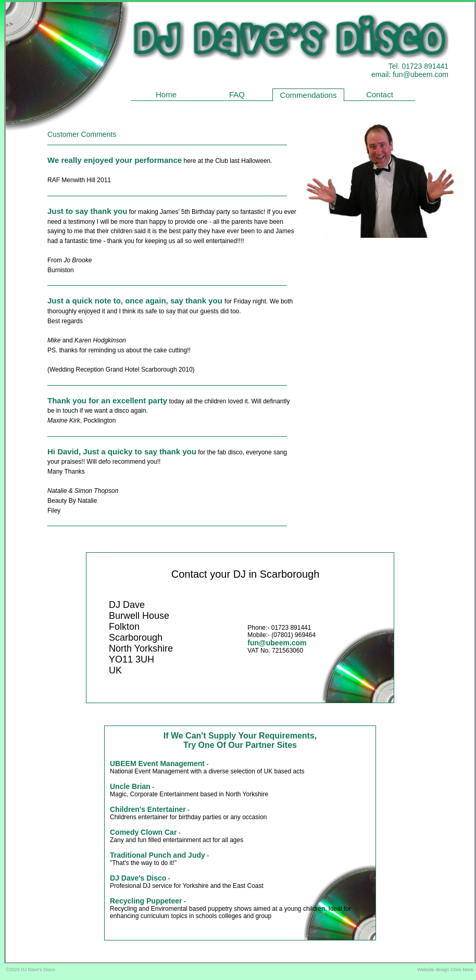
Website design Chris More (445, 970)
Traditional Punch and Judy (158, 855)
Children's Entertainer (148, 809)
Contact (380, 94)
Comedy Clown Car (143, 832)
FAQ (237, 94)
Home (166, 94)
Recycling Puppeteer (146, 901)
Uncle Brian (130, 786)
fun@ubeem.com (421, 74)
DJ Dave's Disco (138, 878)
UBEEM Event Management (157, 763)
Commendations (308, 95)
